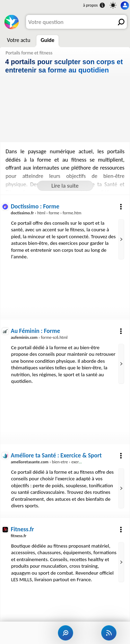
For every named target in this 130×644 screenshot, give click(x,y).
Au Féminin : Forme (35, 331)
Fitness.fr (22, 529)
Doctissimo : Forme (35, 206)
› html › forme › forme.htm (46, 213)
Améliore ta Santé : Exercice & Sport (56, 455)
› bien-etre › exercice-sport (53, 462)
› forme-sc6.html (39, 337)
